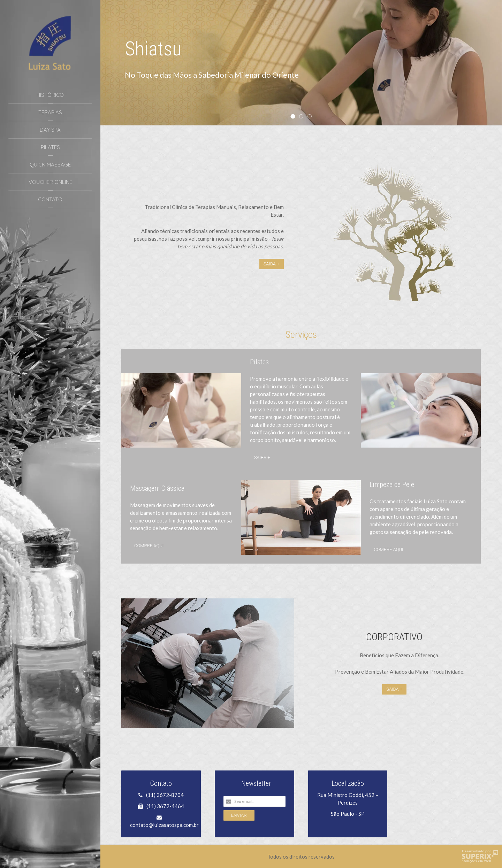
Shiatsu (295, 117)
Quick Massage (50, 165)
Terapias (50, 112)
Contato (50, 199)
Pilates (50, 147)
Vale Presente (303, 117)
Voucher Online (50, 182)
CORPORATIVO (394, 637)
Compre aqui (149, 546)
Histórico (50, 95)
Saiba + (272, 264)
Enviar (239, 815)
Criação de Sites (480, 856)
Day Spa (50, 130)
